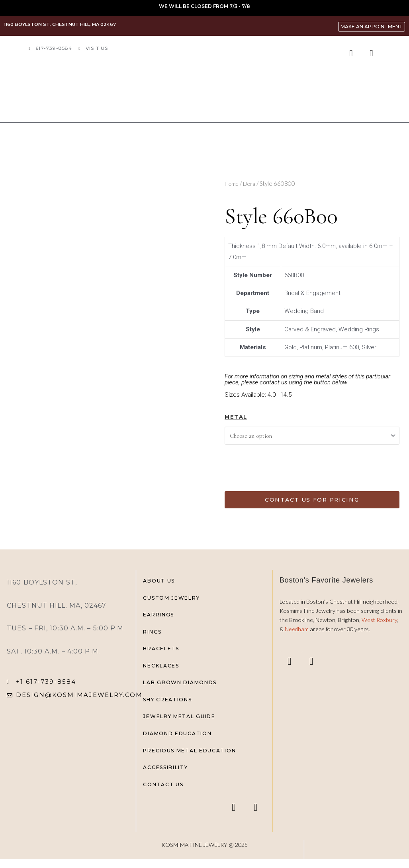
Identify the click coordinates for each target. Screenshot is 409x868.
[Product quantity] (236, 474)
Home (232, 183)
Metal (236, 417)
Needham (297, 631)
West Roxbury (379, 622)
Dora (251, 183)
